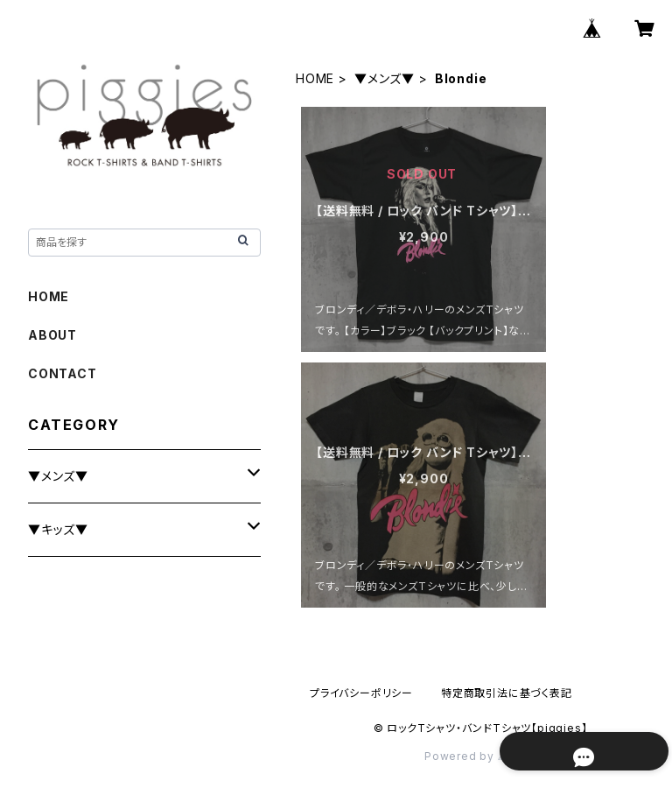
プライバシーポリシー (361, 693)
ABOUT (52, 335)
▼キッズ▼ (58, 529)
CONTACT (63, 373)
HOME (315, 78)
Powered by (480, 756)
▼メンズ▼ (385, 78)
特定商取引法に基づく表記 (507, 693)
